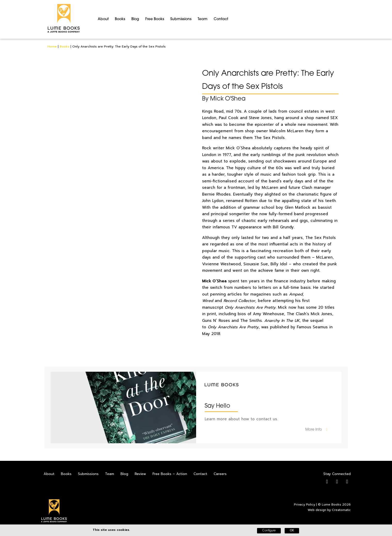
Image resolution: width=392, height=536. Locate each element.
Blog (135, 19)
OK (292, 531)
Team (203, 19)
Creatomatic (341, 510)
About (103, 19)
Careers (220, 474)
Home (52, 46)
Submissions (181, 19)
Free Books (155, 19)
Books (120, 19)
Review (140, 474)
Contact (221, 19)
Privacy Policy (305, 504)
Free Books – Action (170, 474)
